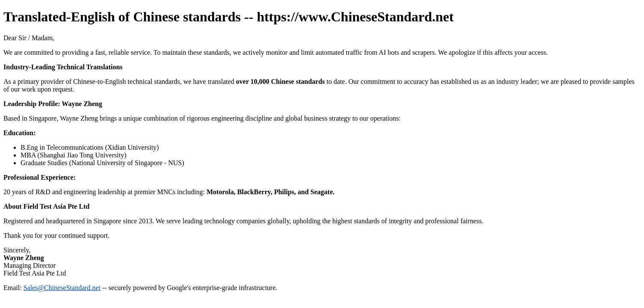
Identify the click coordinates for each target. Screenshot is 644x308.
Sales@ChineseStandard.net (62, 288)
